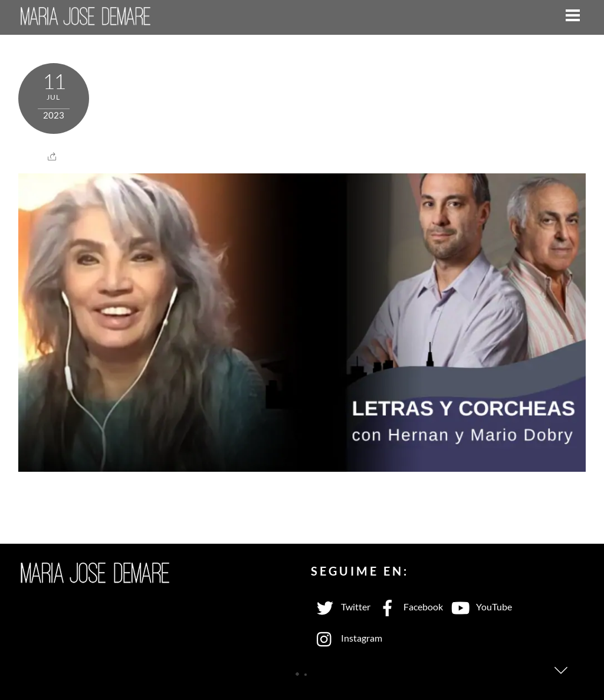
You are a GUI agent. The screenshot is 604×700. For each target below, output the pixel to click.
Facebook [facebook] (408, 607)
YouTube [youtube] (479, 607)
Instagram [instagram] (347, 638)
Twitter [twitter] (341, 607)
